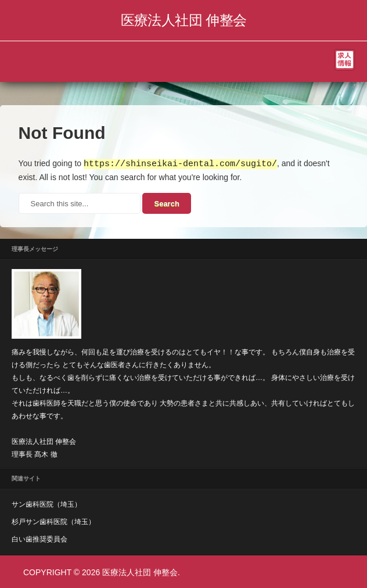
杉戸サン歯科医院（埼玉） (53, 521)
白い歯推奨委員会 (39, 539)
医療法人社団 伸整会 (184, 20)
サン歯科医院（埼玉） (46, 504)
